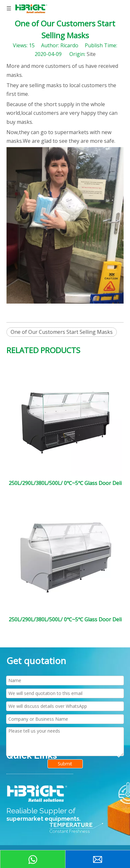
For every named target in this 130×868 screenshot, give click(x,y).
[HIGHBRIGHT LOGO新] (38, 793)
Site (91, 54)
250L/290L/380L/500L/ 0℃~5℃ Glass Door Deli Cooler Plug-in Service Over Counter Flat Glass (65, 483)
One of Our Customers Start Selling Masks (62, 332)
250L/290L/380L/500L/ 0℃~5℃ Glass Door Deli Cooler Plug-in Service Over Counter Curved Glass (65, 619)
